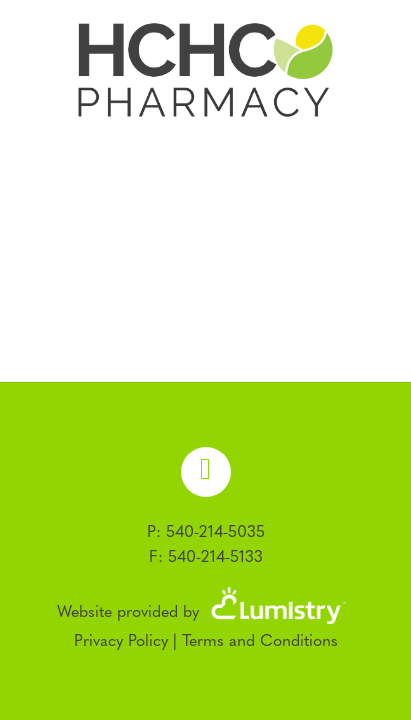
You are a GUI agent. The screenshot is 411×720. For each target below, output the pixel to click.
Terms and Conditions (260, 642)
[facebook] (206, 472)
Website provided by (205, 613)
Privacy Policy (121, 642)
